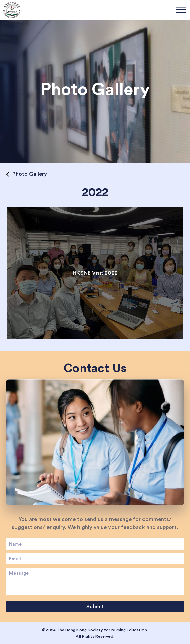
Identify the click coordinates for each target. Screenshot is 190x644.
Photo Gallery (30, 174)
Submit (95, 607)
